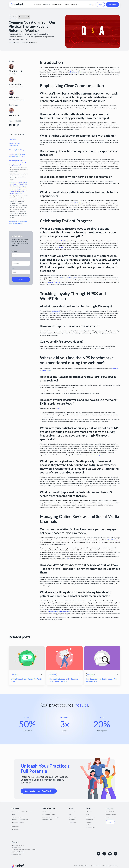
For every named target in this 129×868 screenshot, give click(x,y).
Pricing (91, 4)
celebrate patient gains (64, 241)
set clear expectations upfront (68, 278)
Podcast (89, 825)
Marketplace (15, 829)
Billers (71, 814)
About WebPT (110, 812)
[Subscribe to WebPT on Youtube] (110, 854)
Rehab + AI (46, 4)
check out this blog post (96, 455)
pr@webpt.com (20, 852)
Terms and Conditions (96, 866)
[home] (17, 4)
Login (100, 4)
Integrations (15, 826)
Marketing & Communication (20, 820)
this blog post (78, 203)
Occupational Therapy (49, 814)
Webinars (89, 822)
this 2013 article (112, 540)
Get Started (113, 4)
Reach (58, 408)
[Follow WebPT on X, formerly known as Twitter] (104, 854)
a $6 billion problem (75, 72)
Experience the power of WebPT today (39, 791)
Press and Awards (111, 814)
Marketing (72, 820)
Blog (88, 814)
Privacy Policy (106, 866)
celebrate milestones (54, 282)
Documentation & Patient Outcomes (22, 812)
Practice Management (18, 822)
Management (73, 822)
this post (61, 247)
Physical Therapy (47, 812)
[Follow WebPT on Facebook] (116, 854)
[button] (37, 4)
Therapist (72, 812)
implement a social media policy (59, 611)
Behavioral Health (47, 820)
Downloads (90, 820)
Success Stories (91, 827)
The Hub (89, 812)
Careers (108, 817)
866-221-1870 (20, 845)
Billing (13, 814)
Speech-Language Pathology (51, 817)
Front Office (72, 817)
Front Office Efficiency (18, 817)
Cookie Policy (114, 866)
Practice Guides (91, 817)
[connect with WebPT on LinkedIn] (98, 854)
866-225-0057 (18, 847)
